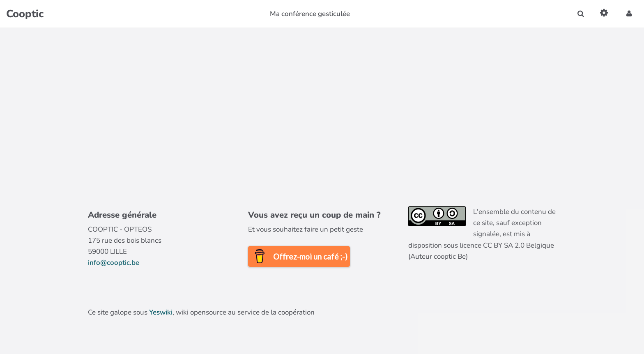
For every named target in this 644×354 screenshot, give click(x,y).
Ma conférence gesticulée (310, 14)
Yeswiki (161, 312)
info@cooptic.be (114, 263)
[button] (629, 14)
